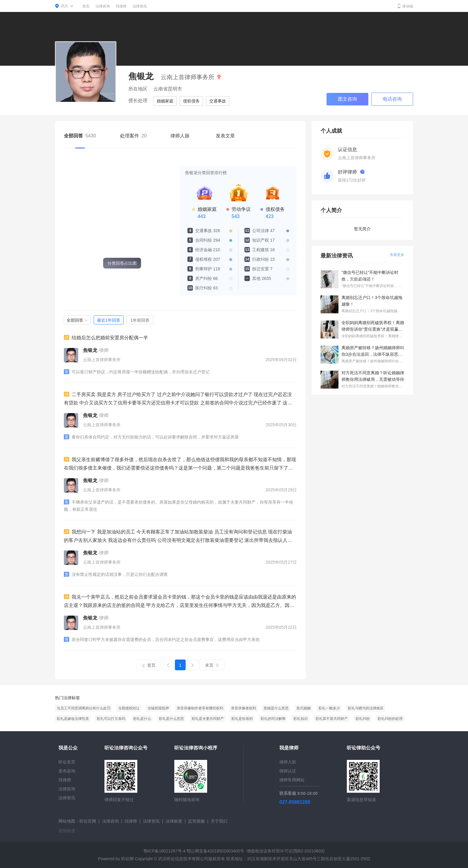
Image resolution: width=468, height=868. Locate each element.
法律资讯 (140, 6)
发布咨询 (67, 771)
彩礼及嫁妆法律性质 (73, 719)
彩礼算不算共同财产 (332, 719)
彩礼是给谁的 (242, 719)
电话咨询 (392, 99)
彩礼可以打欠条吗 (111, 719)
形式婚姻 (304, 708)
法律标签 (174, 821)
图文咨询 (347, 99)
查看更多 (397, 255)
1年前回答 (140, 320)
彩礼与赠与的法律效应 (366, 708)
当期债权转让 (129, 708)
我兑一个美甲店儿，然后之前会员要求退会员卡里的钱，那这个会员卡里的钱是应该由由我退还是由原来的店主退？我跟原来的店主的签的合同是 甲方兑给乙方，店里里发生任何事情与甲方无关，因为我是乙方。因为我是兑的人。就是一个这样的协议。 (180, 602)
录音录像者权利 (244, 708)
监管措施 (196, 821)
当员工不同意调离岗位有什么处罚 (84, 708)
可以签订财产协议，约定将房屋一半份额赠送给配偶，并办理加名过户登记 (137, 372)
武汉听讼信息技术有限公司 (183, 859)
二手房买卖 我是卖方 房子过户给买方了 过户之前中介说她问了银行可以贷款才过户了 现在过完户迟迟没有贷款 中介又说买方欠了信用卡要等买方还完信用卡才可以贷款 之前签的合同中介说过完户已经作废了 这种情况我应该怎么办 (178, 399)
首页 (86, 6)
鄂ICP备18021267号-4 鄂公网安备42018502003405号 (194, 851)
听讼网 (127, 859)
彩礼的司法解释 (273, 719)
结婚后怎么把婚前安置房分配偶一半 (106, 338)
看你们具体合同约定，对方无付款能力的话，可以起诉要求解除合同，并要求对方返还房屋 (151, 437)
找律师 (121, 6)
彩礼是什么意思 (171, 719)
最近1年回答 (109, 320)
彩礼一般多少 (329, 708)
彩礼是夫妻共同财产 (208, 719)
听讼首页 (67, 762)
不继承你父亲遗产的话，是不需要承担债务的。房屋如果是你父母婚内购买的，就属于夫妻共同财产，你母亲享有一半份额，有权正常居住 (178, 506)
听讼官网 (88, 821)
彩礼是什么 (142, 719)
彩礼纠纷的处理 (390, 719)
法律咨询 (103, 6)
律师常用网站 (292, 780)
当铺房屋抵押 (158, 708)
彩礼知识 (301, 719)
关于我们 (219, 821)
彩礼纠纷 (363, 719)
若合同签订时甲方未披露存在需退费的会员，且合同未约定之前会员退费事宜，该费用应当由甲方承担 (162, 640)
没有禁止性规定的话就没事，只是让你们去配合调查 (116, 574)
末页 (212, 665)
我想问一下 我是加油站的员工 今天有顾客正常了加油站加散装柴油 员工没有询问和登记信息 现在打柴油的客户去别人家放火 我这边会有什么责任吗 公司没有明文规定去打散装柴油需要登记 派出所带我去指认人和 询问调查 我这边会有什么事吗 (178, 537)
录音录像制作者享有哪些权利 (200, 708)
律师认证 (288, 771)
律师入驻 (288, 762)
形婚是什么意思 (276, 708)
